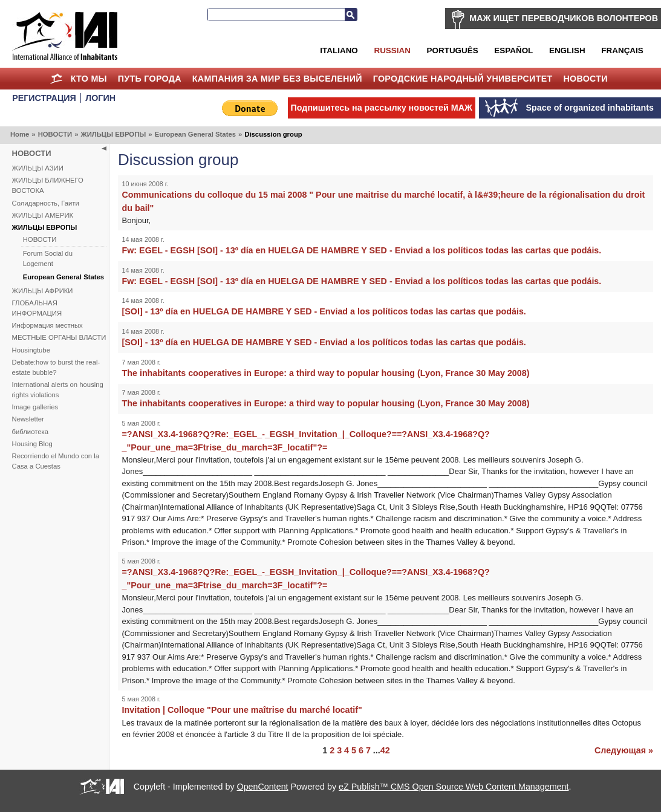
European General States (195, 134)
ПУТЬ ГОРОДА (150, 79)
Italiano (339, 50)
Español (513, 50)
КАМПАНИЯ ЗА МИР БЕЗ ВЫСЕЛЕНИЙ (277, 79)
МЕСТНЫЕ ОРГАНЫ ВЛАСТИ (59, 337)
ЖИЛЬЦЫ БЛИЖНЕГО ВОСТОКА (48, 185)
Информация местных (47, 325)
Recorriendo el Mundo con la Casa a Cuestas (56, 461)
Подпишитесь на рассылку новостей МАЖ (382, 108)
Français (622, 50)
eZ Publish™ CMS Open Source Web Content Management (454, 787)
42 (385, 750)
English (567, 50)
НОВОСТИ (585, 79)
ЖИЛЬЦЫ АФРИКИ (43, 291)
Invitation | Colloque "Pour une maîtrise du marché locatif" (242, 710)
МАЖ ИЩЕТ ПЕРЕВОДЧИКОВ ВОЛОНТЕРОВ (564, 18)
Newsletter (28, 419)
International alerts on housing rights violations (58, 390)
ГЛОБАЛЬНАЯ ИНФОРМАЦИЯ (37, 308)
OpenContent (263, 787)
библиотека (30, 432)
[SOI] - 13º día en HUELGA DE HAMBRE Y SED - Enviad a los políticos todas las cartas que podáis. (324, 311)
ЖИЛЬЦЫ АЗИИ (38, 168)
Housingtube (31, 350)
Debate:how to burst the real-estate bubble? (56, 367)
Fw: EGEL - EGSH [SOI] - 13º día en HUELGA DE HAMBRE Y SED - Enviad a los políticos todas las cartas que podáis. (362, 250)
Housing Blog (32, 444)
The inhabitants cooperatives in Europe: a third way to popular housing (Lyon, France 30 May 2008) (326, 373)
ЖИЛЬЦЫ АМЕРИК (43, 215)
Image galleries (35, 407)
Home (57, 79)
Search (351, 15)
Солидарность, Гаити (46, 203)
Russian (392, 50)
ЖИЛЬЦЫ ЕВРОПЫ (113, 134)
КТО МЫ (89, 79)
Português (453, 50)
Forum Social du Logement (48, 258)
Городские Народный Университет (463, 79)
